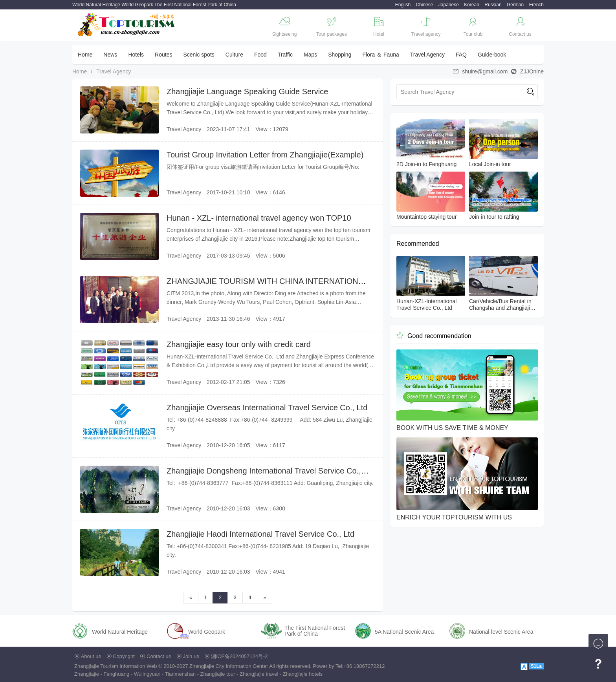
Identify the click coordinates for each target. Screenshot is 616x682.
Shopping (340, 55)
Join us (191, 656)
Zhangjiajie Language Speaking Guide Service (247, 91)
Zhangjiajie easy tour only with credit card (239, 344)
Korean (472, 5)
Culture (234, 55)
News (110, 55)
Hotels (136, 55)
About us (91, 656)
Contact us (159, 656)
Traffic (285, 55)
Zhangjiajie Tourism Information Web (116, 666)
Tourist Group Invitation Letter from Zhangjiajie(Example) (265, 155)
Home (85, 55)
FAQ (461, 55)
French (536, 5)
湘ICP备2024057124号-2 (239, 656)
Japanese (449, 5)
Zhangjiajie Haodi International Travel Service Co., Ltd (260, 534)
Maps (310, 55)
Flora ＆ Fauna (380, 55)
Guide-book (492, 55)
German (515, 5)
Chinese (424, 5)
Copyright (124, 656)
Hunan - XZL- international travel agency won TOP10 (259, 218)
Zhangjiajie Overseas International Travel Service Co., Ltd (267, 408)
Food (260, 55)
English (403, 5)
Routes (163, 55)
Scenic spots (199, 55)
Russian (493, 5)
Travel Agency (427, 55)
